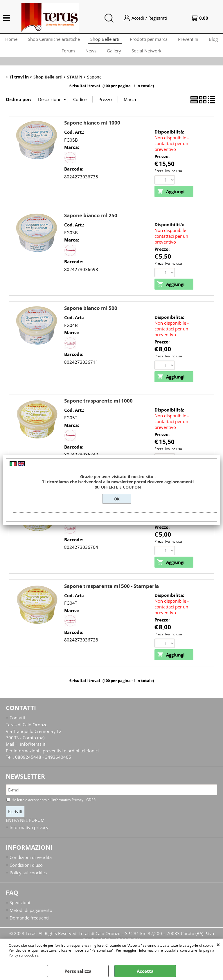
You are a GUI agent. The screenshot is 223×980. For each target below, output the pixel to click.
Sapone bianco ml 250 (91, 221)
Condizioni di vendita (31, 864)
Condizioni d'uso (26, 872)
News (101, 55)
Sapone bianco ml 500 (91, 314)
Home (19, 40)
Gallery (125, 55)
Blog (54, 55)
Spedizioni (20, 910)
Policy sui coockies (24, 955)
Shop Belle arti (115, 40)
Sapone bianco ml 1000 (92, 129)
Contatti (17, 724)
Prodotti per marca (160, 40)
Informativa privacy (29, 834)
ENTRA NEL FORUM (25, 827)
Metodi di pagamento (31, 917)
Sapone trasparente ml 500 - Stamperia (111, 593)
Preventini (200, 40)
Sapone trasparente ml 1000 (98, 407)
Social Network (159, 55)
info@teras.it (33, 751)
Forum (77, 55)
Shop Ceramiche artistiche (63, 40)
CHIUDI (218, 944)
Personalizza (78, 971)
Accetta (145, 971)
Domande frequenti (29, 925)
